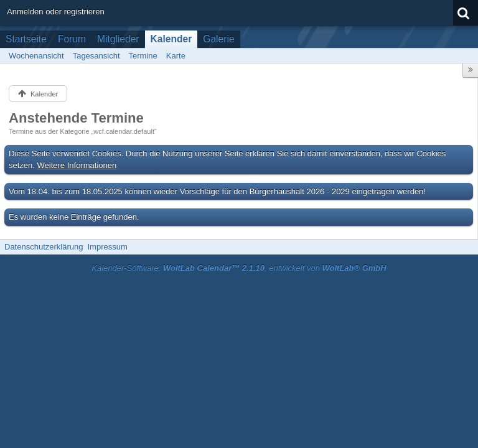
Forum (72, 39)
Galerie (218, 39)
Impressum (107, 247)
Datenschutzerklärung (44, 247)
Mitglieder (118, 39)
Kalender (171, 39)
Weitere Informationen (77, 165)
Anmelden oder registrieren (56, 12)
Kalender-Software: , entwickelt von (239, 268)
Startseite (26, 39)
